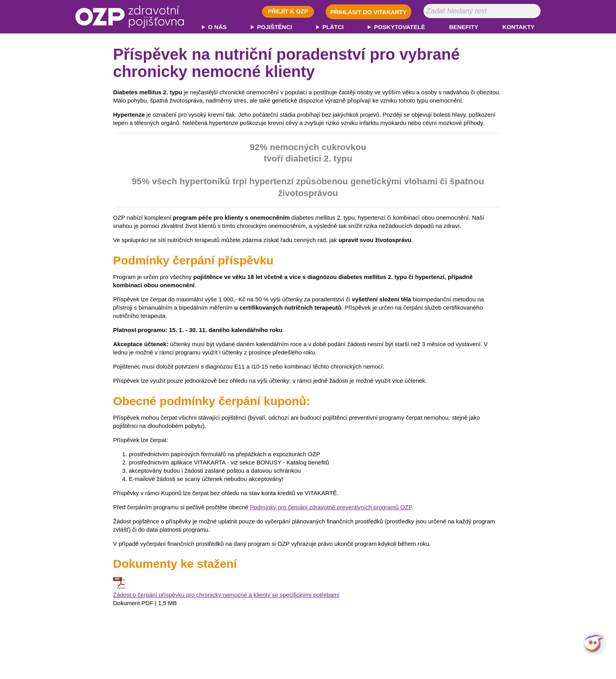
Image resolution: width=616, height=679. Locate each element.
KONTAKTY (519, 27)
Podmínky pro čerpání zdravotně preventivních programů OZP (331, 507)
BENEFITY (464, 27)
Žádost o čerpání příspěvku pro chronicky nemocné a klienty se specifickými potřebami (226, 595)
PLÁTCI (333, 27)
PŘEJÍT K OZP (288, 11)
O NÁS (218, 27)
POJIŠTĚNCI (274, 27)
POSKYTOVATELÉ (400, 27)
